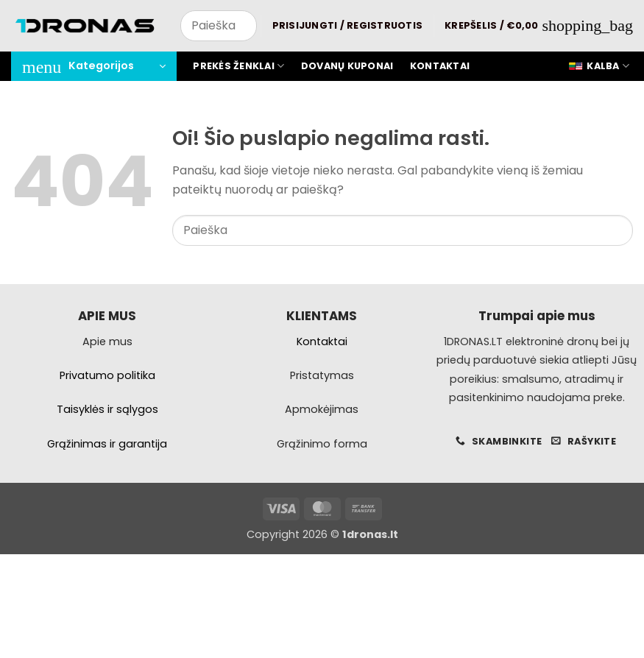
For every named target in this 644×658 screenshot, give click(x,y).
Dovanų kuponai (347, 66)
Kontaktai (440, 66)
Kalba (599, 66)
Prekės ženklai (238, 66)
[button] (348, 26)
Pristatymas (322, 375)
